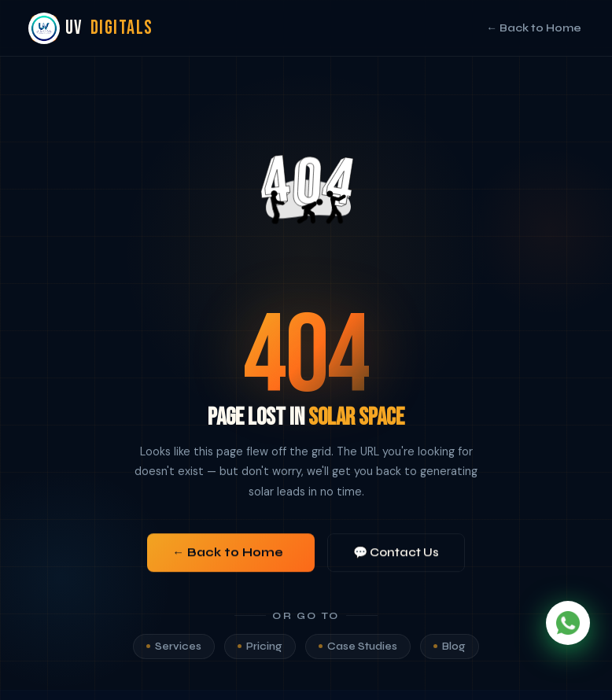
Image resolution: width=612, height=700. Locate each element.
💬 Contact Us (396, 555)
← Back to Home (534, 28)
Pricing (260, 651)
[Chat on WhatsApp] (568, 623)
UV (92, 28)
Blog (450, 651)
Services (174, 651)
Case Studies (358, 651)
